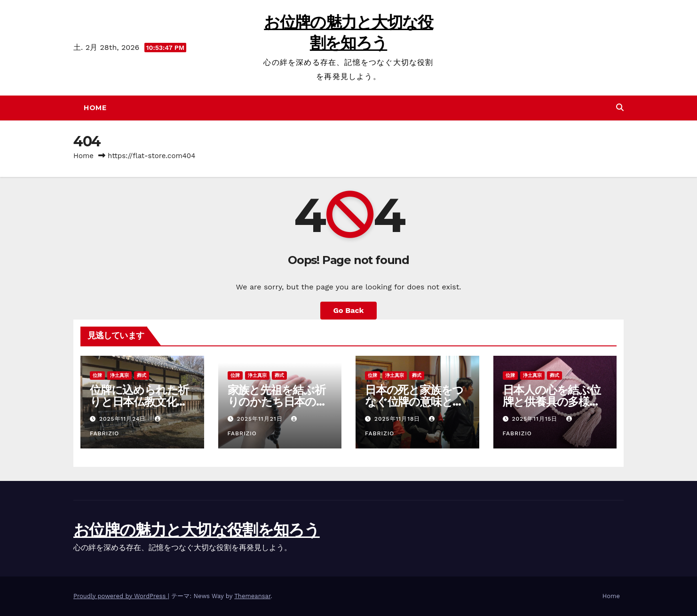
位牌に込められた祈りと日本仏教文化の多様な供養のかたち (139, 402)
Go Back (349, 310)
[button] (620, 108)
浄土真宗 (119, 375)
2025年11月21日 (261, 419)
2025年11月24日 (124, 419)
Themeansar (252, 596)
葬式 (142, 375)
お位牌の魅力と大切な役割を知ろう (197, 530)
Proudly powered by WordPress (121, 596)
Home (95, 108)
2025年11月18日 (398, 419)
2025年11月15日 (536, 419)
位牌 (97, 375)
